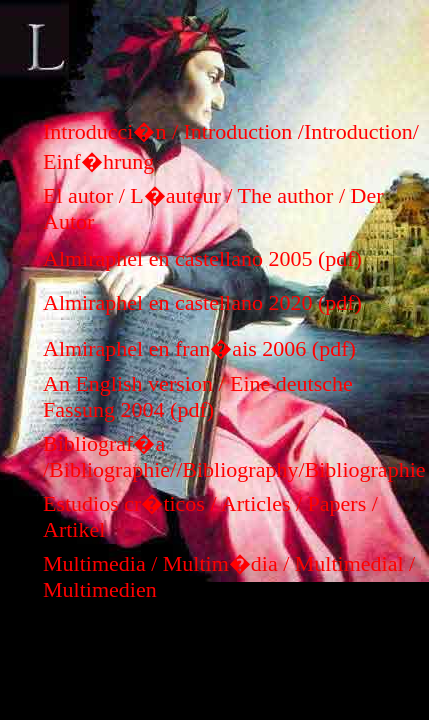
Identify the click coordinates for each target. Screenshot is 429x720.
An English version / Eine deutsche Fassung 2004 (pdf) (198, 396)
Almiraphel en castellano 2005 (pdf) (202, 258)
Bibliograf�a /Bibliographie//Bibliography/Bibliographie (234, 456)
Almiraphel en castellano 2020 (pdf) (202, 302)
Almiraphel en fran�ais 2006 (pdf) (199, 348)
